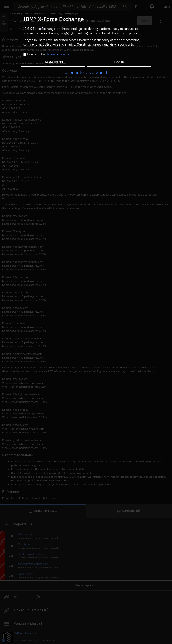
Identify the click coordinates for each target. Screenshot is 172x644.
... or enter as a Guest (86, 72)
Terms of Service (58, 54)
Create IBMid (53, 62)
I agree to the (48, 54)
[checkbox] (25, 55)
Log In (119, 62)
